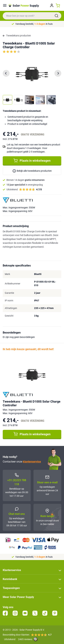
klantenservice (32, 462)
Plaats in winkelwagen (32, 161)
